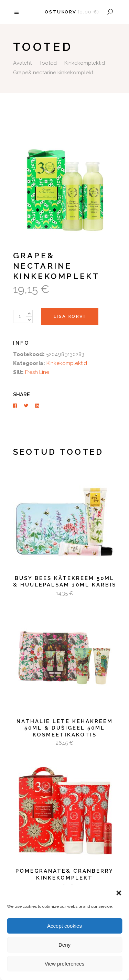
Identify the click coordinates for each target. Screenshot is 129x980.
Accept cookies (64, 926)
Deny (64, 945)
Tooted (48, 63)
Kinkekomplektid (85, 63)
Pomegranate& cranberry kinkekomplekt (64, 874)
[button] (119, 893)
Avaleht (22, 63)
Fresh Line (37, 372)
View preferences (65, 964)
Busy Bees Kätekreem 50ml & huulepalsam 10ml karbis (65, 582)
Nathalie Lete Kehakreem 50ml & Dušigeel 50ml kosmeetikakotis (65, 728)
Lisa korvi (70, 316)
